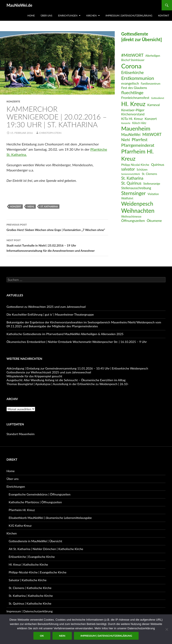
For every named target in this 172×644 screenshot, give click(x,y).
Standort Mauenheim (20, 434)
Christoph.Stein (50, 133)
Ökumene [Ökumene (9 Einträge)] (154, 220)
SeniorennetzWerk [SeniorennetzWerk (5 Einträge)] (131, 174)
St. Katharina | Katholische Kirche (31, 596)
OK (42, 636)
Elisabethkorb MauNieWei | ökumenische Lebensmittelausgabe (50, 518)
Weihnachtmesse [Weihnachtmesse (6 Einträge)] (131, 217)
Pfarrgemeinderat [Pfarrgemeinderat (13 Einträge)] (138, 145)
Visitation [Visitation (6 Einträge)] (153, 194)
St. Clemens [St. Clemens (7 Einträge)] (149, 174)
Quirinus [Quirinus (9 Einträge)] (158, 164)
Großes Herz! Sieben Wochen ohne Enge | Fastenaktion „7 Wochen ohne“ (57, 227)
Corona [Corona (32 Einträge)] (131, 66)
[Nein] (167, 629)
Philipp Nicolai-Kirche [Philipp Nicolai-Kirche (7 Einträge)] (135, 165)
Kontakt (164, 15)
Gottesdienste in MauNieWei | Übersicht (35, 541)
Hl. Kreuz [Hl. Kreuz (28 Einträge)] (133, 104)
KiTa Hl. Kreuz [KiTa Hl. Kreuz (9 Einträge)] (132, 119)
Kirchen (92, 15)
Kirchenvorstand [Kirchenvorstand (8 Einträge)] (133, 114)
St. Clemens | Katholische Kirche (30, 588)
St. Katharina (49, 206)
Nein (62, 636)
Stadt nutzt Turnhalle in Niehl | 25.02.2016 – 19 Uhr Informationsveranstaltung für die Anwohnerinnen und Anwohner (57, 245)
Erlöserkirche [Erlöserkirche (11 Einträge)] (133, 73)
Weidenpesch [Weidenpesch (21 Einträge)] (137, 204)
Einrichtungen (68, 15)
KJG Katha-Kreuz (20, 525)
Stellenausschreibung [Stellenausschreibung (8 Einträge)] (136, 188)
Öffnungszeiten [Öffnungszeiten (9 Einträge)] (133, 220)
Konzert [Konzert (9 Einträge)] (151, 119)
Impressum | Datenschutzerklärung (129, 15)
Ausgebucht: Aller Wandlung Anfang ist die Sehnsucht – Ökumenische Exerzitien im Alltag (66, 380)
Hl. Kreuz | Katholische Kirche (28, 564)
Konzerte (13, 101)
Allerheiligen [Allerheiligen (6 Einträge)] (153, 56)
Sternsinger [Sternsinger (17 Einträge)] (134, 193)
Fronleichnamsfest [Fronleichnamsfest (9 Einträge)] (135, 98)
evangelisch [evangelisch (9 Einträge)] (130, 83)
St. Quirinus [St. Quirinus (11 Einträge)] (131, 183)
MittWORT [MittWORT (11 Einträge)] (152, 134)
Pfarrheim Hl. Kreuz (22, 510)
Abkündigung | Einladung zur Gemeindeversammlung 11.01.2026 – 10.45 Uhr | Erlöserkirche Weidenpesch (77, 368)
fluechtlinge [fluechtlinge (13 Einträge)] (132, 92)
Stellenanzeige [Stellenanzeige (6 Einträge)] (152, 184)
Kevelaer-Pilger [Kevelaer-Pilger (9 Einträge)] (133, 110)
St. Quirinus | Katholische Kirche (30, 603)
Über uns (46, 15)
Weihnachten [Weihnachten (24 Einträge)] (138, 211)
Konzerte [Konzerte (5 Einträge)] (126, 123)
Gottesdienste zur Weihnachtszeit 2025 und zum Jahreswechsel (49, 372)
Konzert (16, 206)
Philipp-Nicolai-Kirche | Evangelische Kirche (38, 572)
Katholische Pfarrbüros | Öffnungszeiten (35, 502)
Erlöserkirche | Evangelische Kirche (32, 557)
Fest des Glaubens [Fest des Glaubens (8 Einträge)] (134, 88)
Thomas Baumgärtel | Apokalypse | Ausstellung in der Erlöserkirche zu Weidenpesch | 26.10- (68, 384)
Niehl (31, 206)
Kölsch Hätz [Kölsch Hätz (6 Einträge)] (139, 123)
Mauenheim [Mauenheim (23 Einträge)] (136, 128)
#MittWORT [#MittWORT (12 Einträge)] (132, 55)
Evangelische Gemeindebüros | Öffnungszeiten (40, 494)
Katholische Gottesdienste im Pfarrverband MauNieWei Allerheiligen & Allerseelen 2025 (65, 334)
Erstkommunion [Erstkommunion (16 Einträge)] (138, 78)
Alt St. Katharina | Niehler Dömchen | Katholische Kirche (46, 549)
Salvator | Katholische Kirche (28, 580)
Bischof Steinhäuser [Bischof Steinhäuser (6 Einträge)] (133, 60)
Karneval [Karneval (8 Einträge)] (153, 105)
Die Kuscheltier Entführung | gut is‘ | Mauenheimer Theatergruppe (50, 314)
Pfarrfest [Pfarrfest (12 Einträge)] (140, 140)
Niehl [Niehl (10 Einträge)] (126, 140)
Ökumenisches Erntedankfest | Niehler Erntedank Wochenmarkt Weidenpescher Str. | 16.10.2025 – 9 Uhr (77, 342)
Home (31, 15)
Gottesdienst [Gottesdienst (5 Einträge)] (158, 98)
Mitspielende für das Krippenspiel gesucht (34, 376)
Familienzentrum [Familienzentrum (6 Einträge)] (151, 84)
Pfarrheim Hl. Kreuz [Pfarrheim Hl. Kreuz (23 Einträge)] (138, 155)
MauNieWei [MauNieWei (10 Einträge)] (131, 135)
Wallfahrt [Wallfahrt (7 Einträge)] (127, 198)
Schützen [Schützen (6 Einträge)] (142, 170)
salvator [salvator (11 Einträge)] (128, 169)
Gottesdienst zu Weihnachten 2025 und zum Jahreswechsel (46, 307)
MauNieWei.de (19, 5)
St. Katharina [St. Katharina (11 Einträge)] (132, 178)
